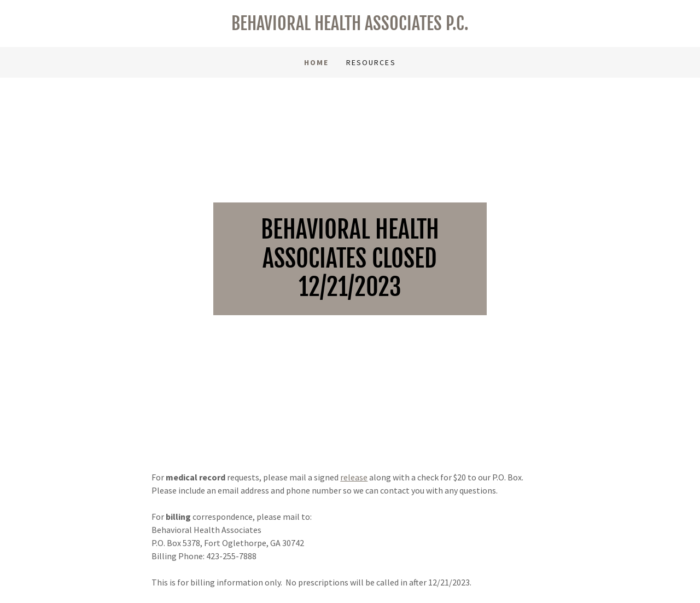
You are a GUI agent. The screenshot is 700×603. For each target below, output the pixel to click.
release (354, 477)
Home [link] (316, 62)
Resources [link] (371, 62)
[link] (350, 27)
